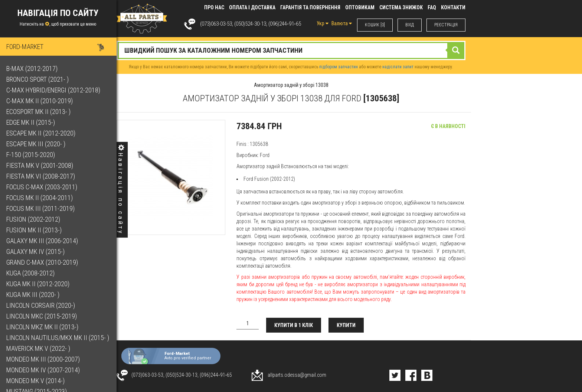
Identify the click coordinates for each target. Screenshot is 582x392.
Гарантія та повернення (310, 7)
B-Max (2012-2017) (33, 68)
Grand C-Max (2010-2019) (43, 262)
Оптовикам (360, 7)
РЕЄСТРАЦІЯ (446, 25)
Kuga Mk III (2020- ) (34, 295)
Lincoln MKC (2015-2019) (43, 316)
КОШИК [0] (375, 25)
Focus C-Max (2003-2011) (43, 187)
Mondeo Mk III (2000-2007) (44, 359)
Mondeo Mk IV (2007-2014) (44, 370)
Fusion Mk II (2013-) (35, 230)
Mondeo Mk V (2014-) (37, 381)
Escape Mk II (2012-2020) (42, 133)
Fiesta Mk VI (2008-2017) (42, 176)
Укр (323, 23)
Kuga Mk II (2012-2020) (39, 284)
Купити (346, 325)
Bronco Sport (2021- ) (39, 79)
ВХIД (410, 25)
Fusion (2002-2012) (34, 219)
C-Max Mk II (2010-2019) (41, 101)
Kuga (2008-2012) (32, 273)
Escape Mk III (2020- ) (37, 144)
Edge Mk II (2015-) (32, 122)
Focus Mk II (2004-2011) (41, 198)
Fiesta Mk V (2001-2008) (41, 165)
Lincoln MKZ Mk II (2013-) (43, 327)
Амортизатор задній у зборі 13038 (291, 85)
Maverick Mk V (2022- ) (39, 348)
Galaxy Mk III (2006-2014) (43, 241)
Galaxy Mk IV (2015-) (37, 251)
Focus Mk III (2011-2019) (42, 208)
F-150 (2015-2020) (32, 155)
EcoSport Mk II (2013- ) (40, 112)
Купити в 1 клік (294, 325)
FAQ (432, 7)
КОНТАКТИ (453, 7)
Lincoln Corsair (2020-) (42, 305)
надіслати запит (398, 67)
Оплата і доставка (252, 7)
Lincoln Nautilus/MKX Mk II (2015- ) (59, 338)
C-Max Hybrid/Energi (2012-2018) (54, 90)
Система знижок (401, 7)
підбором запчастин (339, 67)
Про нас (214, 7)
